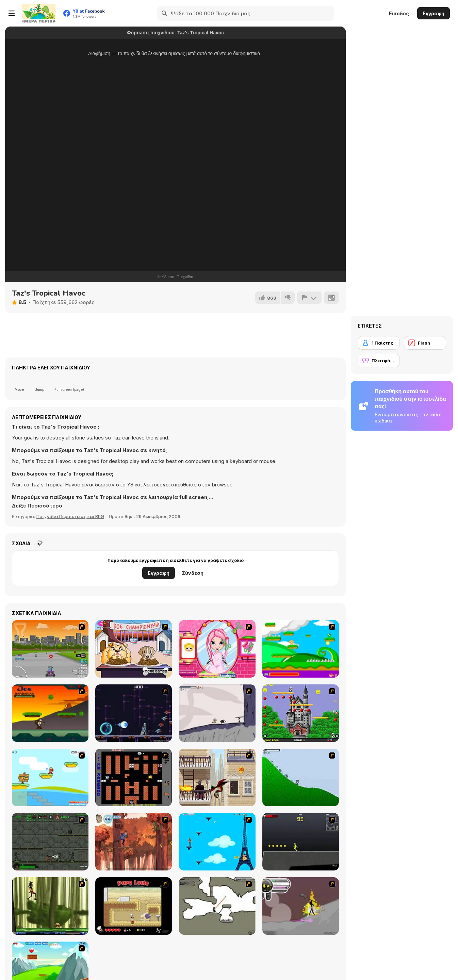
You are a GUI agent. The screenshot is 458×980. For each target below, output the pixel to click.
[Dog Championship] (134, 649)
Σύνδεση (193, 573)
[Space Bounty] (50, 842)
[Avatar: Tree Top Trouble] (134, 842)
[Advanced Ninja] (217, 906)
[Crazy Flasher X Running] (301, 842)
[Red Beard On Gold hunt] (50, 777)
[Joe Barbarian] (50, 713)
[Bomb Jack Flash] (301, 713)
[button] (37, 506)
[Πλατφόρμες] (379, 361)
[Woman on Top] (217, 842)
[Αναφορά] (309, 298)
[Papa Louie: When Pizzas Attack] (134, 906)
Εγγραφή (434, 13)
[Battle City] (134, 777)
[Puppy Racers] (50, 649)
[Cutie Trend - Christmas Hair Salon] (217, 649)
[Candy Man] (301, 649)
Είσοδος (399, 13)
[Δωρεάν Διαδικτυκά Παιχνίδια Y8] (39, 13)
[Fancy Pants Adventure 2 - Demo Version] (301, 777)
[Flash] (425, 343)
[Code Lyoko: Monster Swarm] (50, 906)
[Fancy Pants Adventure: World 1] (217, 713)
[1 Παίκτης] (379, 343)
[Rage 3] (301, 906)
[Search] (165, 13)
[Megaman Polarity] (134, 713)
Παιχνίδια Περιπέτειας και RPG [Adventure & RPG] (70, 516)
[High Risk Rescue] (217, 777)
